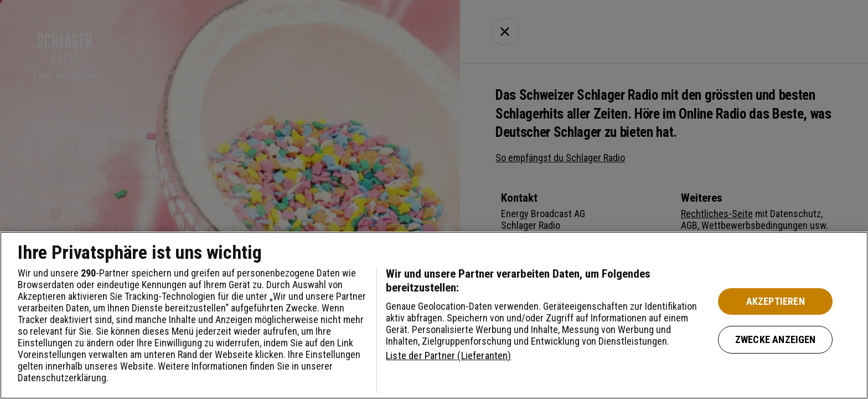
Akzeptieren (776, 301)
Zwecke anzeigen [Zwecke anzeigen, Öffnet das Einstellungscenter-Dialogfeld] (776, 339)
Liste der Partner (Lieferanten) (449, 355)
